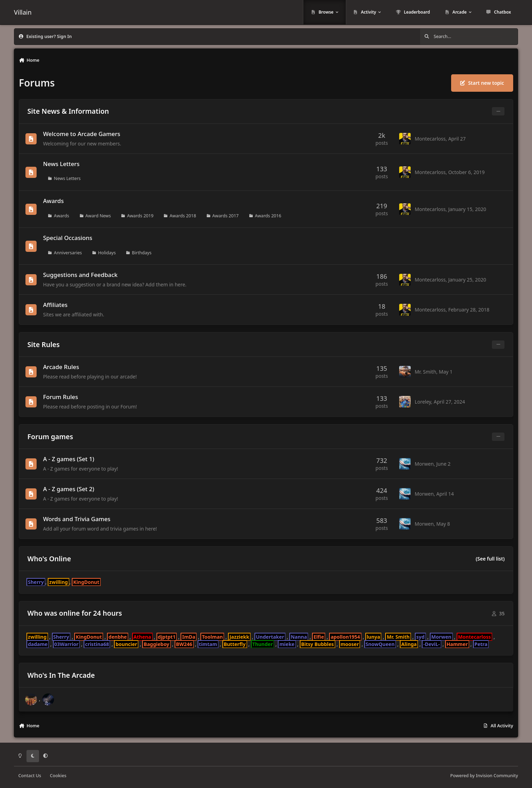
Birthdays (142, 252)
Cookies (58, 776)
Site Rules (44, 344)
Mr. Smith (426, 372)
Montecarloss (430, 139)
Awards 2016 (268, 215)
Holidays (107, 252)
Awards (53, 201)
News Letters (61, 164)
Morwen (424, 464)
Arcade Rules (61, 367)
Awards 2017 (226, 215)
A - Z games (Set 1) (69, 459)
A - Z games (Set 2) (69, 489)
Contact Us (30, 776)
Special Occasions (67, 238)
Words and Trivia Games (77, 519)
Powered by (484, 776)
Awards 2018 (183, 215)
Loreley (423, 402)
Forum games (50, 437)
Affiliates (55, 305)
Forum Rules (60, 397)
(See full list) (490, 559)
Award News (98, 215)
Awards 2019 (140, 215)
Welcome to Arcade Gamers (82, 134)
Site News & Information (68, 111)
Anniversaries (68, 252)
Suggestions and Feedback (80, 275)
